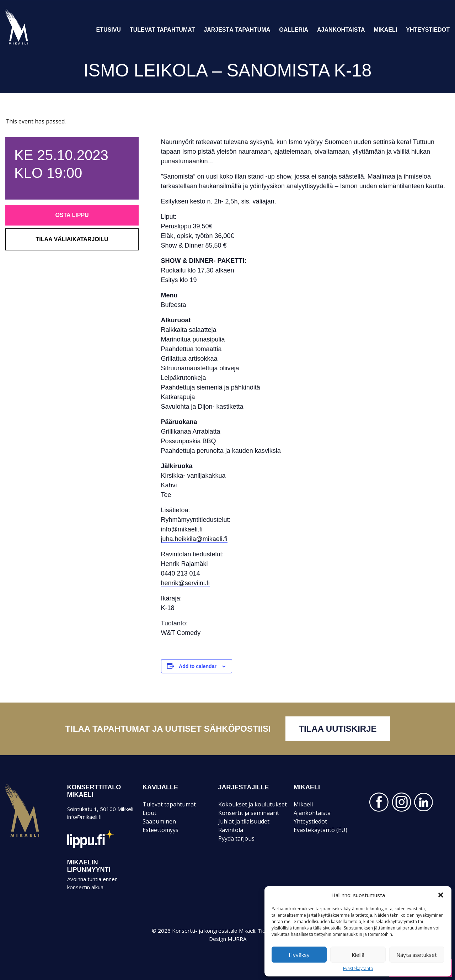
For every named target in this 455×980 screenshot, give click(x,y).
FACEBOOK (379, 802)
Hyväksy (299, 955)
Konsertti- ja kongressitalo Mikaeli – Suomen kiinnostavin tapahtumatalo (29, 44)
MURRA (237, 939)
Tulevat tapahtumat (162, 30)
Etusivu (109, 30)
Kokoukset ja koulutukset (253, 804)
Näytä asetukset (417, 955)
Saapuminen (159, 821)
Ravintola (231, 830)
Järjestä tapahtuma (237, 30)
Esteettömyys (160, 830)
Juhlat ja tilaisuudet (244, 821)
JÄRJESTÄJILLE (244, 787)
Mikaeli (386, 30)
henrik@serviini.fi (185, 583)
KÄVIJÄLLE (160, 787)
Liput (149, 813)
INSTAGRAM (401, 802)
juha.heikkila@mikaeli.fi (194, 539)
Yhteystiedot (428, 30)
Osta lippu (72, 215)
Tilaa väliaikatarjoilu (72, 239)
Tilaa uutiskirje (338, 729)
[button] (441, 895)
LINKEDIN (424, 802)
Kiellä (358, 955)
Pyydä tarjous (236, 838)
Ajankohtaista (341, 30)
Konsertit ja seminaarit (249, 813)
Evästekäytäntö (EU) (320, 830)
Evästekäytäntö (358, 969)
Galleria (294, 30)
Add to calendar (198, 666)
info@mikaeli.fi (182, 529)
